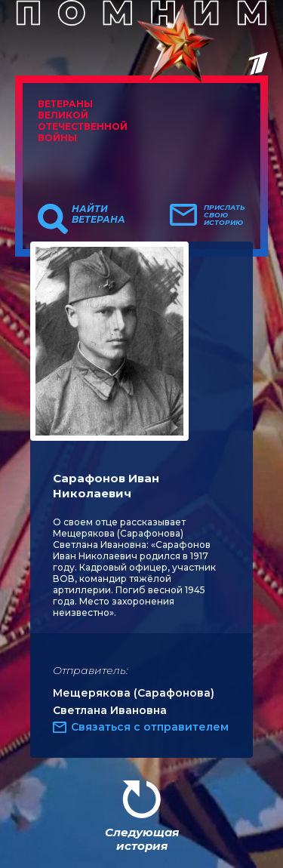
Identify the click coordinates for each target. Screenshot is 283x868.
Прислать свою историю (225, 215)
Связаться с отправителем (150, 727)
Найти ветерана (98, 214)
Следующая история (142, 839)
